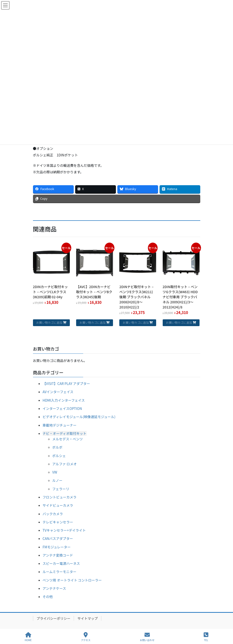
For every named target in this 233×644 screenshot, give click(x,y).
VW (55, 472)
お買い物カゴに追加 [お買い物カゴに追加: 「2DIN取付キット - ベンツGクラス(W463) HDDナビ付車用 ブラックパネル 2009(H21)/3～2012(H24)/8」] (179, 322)
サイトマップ (88, 618)
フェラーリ (61, 489)
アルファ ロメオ (65, 464)
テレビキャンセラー (58, 522)
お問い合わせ (147, 637)
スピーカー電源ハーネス (61, 563)
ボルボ (57, 447)
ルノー (57, 480)
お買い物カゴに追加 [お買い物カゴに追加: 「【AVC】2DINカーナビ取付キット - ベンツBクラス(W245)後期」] (93, 322)
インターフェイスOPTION (62, 408)
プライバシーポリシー (54, 618)
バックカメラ (53, 514)
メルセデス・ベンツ (68, 439)
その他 (48, 597)
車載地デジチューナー (60, 425)
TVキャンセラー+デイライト (64, 530)
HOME (28, 637)
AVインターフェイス (58, 392)
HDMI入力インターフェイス (64, 400)
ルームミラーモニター (60, 572)
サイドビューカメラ (58, 505)
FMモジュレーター (57, 547)
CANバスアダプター (58, 538)
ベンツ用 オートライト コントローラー (72, 580)
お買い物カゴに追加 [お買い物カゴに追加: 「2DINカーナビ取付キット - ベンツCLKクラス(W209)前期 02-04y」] (49, 322)
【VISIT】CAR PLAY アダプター (66, 383)
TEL (206, 637)
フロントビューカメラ (60, 497)
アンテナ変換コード (58, 555)
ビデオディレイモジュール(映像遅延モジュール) (79, 417)
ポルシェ (59, 456)
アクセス (86, 637)
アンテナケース (54, 588)
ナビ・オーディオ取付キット (65, 433)
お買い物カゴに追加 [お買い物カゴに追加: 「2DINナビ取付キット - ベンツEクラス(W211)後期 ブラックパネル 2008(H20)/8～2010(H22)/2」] (136, 322)
